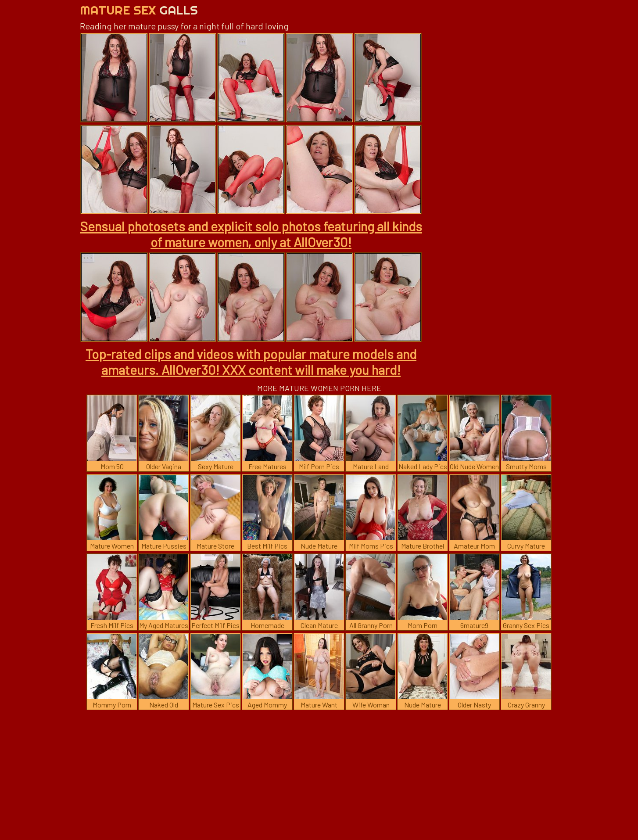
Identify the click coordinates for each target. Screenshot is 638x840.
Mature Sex (139, 10)
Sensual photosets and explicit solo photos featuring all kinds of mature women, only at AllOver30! (251, 234)
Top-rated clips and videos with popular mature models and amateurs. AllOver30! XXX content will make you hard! (251, 362)
